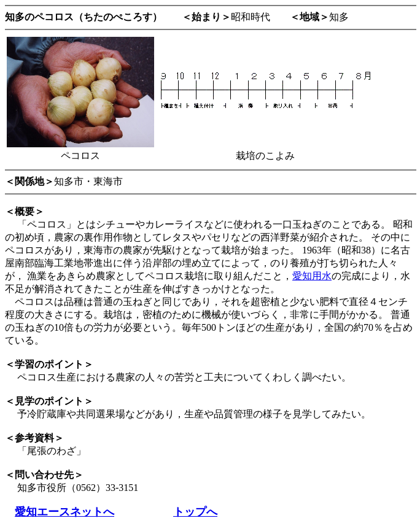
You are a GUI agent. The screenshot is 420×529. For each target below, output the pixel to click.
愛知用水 (312, 276)
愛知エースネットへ (64, 512)
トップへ (195, 512)
